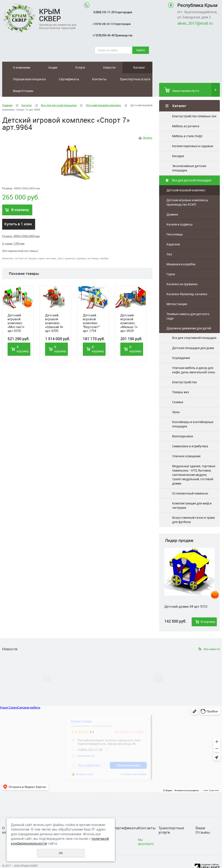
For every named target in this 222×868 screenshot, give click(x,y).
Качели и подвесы (180, 213)
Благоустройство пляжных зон (194, 104)
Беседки (178, 144)
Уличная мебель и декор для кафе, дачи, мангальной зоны (194, 358)
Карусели (173, 233)
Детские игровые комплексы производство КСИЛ (187, 191)
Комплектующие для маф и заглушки (192, 494)
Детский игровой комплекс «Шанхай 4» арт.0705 (54, 311)
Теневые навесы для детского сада (188, 304)
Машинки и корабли (181, 252)
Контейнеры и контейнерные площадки (193, 412)
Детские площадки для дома (193, 336)
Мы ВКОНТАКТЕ (146, 830)
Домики (172, 203)
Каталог (80, 67)
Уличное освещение (186, 444)
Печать (148, 126)
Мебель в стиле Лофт (187, 124)
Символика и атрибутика (190, 434)
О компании (13, 67)
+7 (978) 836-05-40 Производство (115, 35)
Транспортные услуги (62, 79)
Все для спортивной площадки (194, 326)
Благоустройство (184, 370)
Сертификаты (139, 67)
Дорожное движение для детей (189, 316)
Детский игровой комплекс (186, 178)
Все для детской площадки (192, 168)
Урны (176, 400)
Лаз (169, 242)
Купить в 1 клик (18, 212)
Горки (171, 262)
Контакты (11, 79)
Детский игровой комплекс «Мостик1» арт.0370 (16, 311)
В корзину (208, 610)
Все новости (212, 637)
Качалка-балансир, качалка (187, 282)
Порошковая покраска (107, 67)
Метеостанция (177, 292)
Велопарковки (183, 424)
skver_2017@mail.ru (195, 23)
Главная (7, 93)
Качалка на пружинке (182, 272)
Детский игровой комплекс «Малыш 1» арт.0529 (129, 311)
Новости (62, 67)
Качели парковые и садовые (193, 134)
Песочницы (175, 223)
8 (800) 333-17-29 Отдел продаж (115, 12)
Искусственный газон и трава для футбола (193, 508)
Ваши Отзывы (116, 79)
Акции (31, 67)
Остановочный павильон (190, 482)
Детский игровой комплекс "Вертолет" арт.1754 (91, 311)
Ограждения (181, 346)
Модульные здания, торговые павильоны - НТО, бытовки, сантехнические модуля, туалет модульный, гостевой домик (194, 463)
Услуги (46, 67)
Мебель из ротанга (186, 114)
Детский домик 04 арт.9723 (186, 595)
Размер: (7, 177)
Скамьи (178, 390)
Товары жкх (181, 380)
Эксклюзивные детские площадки (189, 156)
